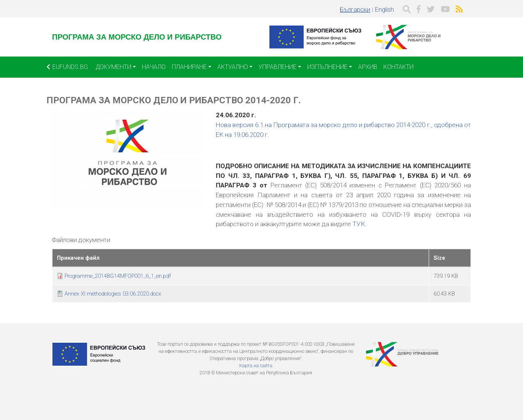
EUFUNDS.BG (67, 67)
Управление (278, 67)
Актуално (233, 67)
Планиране (189, 67)
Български (355, 10)
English (385, 10)
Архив (368, 67)
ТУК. (359, 224)
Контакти (398, 67)
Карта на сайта (256, 366)
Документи (113, 67)
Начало (154, 67)
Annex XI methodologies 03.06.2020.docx (113, 294)
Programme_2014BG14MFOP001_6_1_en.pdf (118, 276)
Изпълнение (327, 67)
